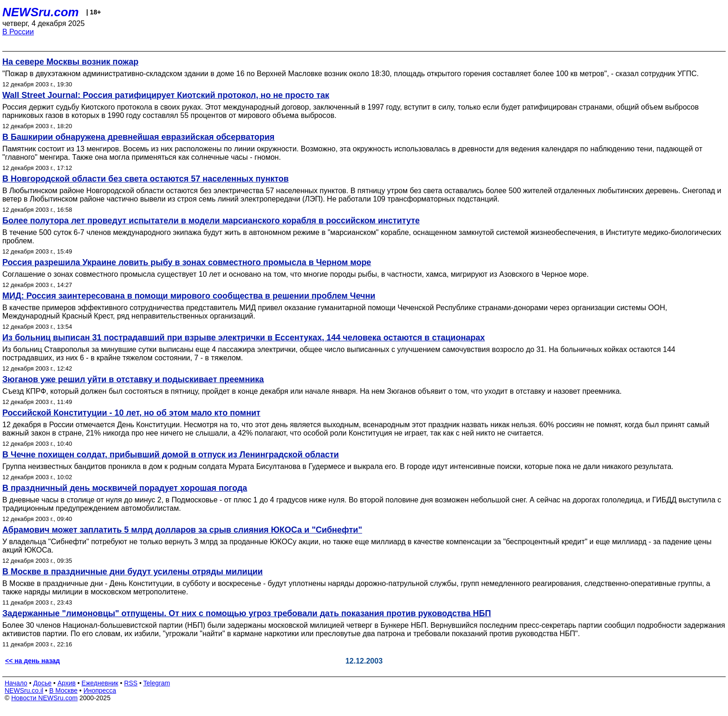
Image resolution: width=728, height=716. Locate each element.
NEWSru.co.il (24, 690)
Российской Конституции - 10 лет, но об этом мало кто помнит (131, 413)
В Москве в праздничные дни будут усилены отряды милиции (133, 572)
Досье (42, 683)
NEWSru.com (41, 12)
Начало (16, 683)
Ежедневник (100, 683)
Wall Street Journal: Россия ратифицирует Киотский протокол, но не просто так (166, 95)
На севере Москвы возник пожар (70, 62)
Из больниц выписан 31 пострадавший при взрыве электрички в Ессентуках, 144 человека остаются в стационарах (244, 338)
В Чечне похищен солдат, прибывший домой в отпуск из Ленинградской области (171, 455)
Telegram (157, 683)
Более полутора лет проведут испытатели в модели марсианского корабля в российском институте (211, 221)
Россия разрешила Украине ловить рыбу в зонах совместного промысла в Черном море (187, 262)
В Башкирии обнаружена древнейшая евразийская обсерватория (138, 137)
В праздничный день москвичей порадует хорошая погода (125, 488)
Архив (67, 683)
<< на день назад (32, 661)
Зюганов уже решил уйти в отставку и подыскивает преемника (133, 379)
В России (18, 32)
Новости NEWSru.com (44, 698)
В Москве (63, 690)
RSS (131, 683)
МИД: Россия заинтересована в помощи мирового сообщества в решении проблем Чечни (189, 296)
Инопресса (100, 690)
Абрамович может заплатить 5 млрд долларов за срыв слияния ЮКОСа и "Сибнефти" (182, 530)
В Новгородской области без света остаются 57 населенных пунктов (146, 179)
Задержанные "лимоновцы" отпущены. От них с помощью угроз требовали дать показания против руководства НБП (247, 613)
